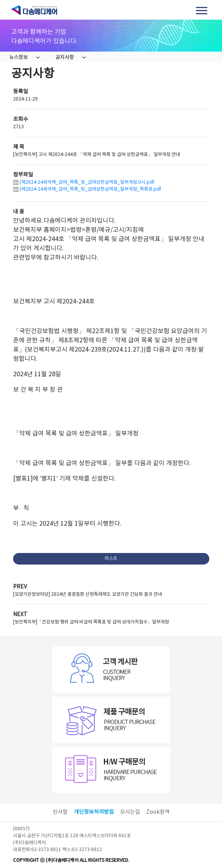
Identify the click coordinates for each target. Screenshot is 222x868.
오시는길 (130, 812)
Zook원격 (158, 812)
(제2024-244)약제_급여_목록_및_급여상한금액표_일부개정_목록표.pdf (90, 189)
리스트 (111, 559)
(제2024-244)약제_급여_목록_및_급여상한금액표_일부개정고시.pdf (87, 182)
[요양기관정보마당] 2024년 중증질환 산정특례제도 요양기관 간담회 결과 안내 (88, 594)
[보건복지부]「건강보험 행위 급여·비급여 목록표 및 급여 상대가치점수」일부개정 (91, 622)
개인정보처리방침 (94, 812)
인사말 (60, 812)
